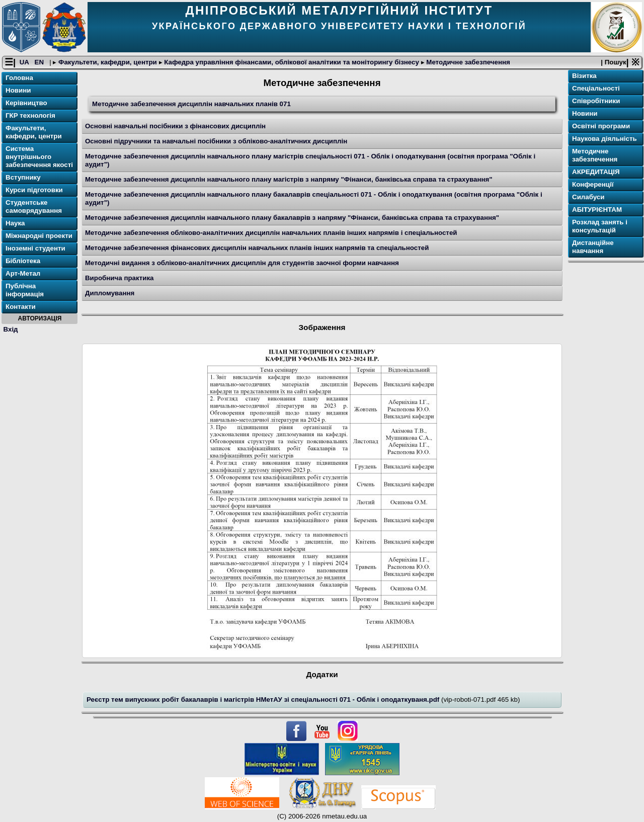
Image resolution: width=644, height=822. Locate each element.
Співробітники (596, 101)
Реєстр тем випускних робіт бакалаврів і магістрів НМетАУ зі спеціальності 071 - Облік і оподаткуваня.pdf (264, 700)
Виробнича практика (119, 278)
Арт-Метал (23, 273)
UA (25, 62)
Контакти (21, 307)
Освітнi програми (601, 126)
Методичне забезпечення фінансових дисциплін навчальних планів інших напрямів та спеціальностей (257, 248)
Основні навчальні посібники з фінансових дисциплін (175, 126)
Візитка (584, 76)
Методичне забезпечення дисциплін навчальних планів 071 (191, 104)
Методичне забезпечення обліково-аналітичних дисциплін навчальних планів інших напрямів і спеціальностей (271, 233)
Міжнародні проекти (39, 236)
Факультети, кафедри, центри (107, 62)
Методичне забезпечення (467, 62)
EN (40, 62)
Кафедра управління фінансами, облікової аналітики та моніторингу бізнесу (292, 62)
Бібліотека (23, 261)
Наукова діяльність (605, 139)
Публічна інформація (25, 290)
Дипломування (110, 293)
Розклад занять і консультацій (600, 226)
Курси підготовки (34, 190)
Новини (18, 90)
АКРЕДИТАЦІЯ (596, 172)
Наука (15, 223)
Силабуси (588, 197)
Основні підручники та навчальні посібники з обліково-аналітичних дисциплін (216, 141)
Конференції (593, 184)
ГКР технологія (30, 115)
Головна (19, 78)
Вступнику (23, 177)
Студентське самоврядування (34, 207)
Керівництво (26, 103)
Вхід (11, 329)
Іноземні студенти (35, 248)
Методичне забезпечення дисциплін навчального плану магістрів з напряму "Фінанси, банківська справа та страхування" (289, 179)
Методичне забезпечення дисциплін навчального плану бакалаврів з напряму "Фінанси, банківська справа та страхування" (292, 218)
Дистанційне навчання (593, 247)
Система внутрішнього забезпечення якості (39, 157)
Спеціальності (596, 88)
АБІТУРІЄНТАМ (597, 210)
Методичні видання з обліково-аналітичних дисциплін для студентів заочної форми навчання (242, 263)
